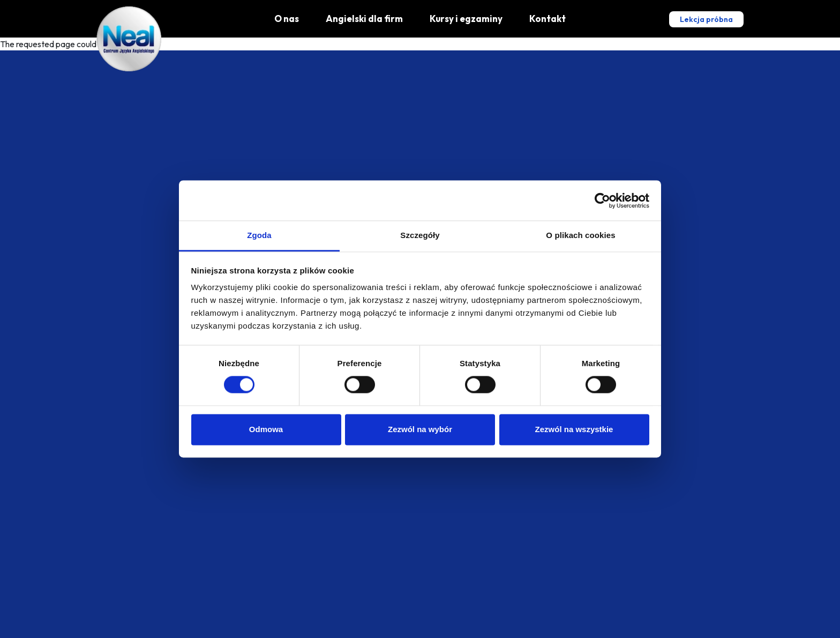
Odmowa (266, 429)
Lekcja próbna (706, 19)
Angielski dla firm (364, 18)
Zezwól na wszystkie (574, 429)
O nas (287, 18)
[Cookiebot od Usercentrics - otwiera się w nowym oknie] (602, 201)
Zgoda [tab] (259, 235)
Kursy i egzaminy (466, 18)
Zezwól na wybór (420, 429)
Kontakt (547, 18)
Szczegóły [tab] (420, 235)
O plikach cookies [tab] (580, 235)
